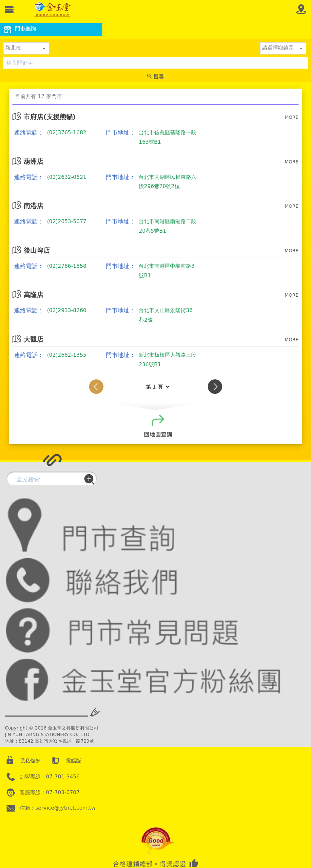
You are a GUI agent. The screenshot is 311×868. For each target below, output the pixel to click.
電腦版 (73, 761)
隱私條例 (30, 761)
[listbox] (26, 48)
